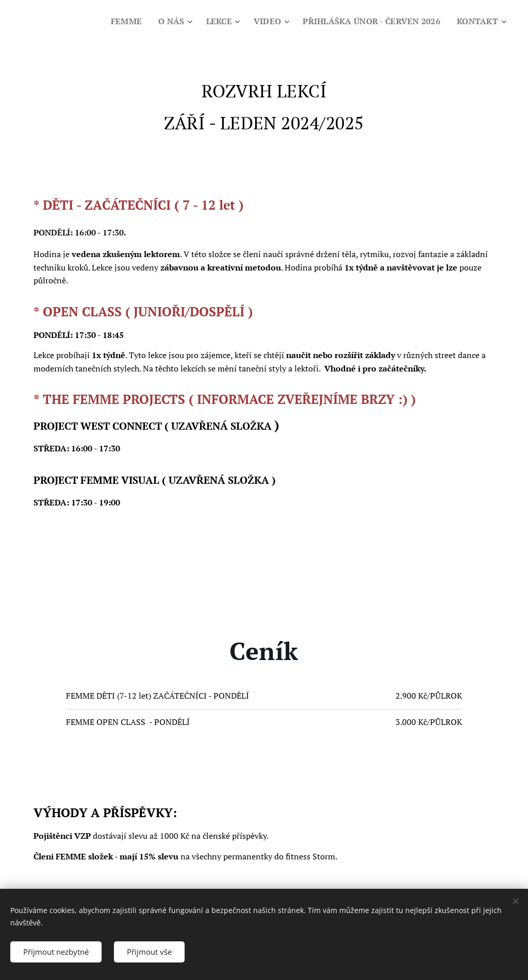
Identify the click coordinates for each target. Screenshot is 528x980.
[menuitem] (115, 21)
